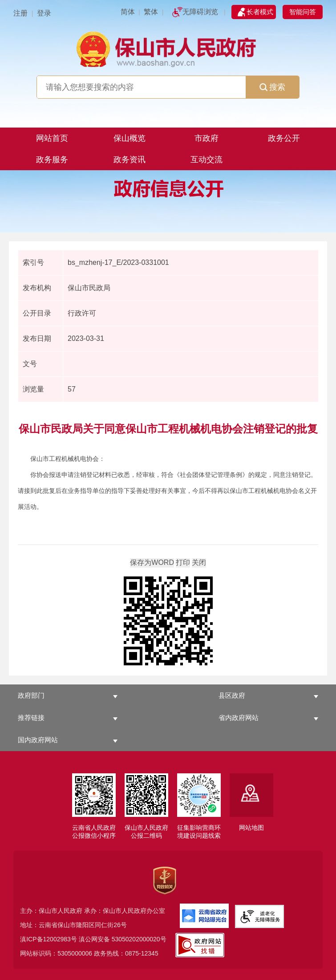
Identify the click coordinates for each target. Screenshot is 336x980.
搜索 (272, 87)
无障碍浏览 (200, 12)
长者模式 (260, 12)
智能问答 (303, 12)
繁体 (151, 12)
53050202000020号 (139, 939)
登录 (44, 13)
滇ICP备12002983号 (49, 939)
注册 (20, 13)
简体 (128, 12)
